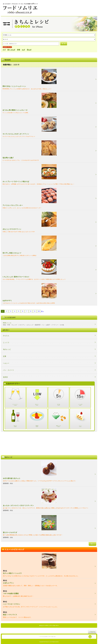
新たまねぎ (11, 50)
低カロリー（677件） (37, 405)
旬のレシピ (7, 349)
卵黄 (19, 50)
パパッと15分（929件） (80, 405)
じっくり (6, 342)
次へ (42, 311)
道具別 (5, 377)
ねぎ (23, 50)
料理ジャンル (33, 324)
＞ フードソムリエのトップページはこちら (47, 637)
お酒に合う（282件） (15, 426)
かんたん (6, 336)
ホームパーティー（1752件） (15, 405)
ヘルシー (6, 363)
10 (39, 311)
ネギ (4, 50)
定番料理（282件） (37, 426)
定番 (5, 356)
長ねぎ (29, 50)
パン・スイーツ (8, 370)
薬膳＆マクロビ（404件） (59, 426)
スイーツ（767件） (80, 426)
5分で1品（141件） (59, 405)
